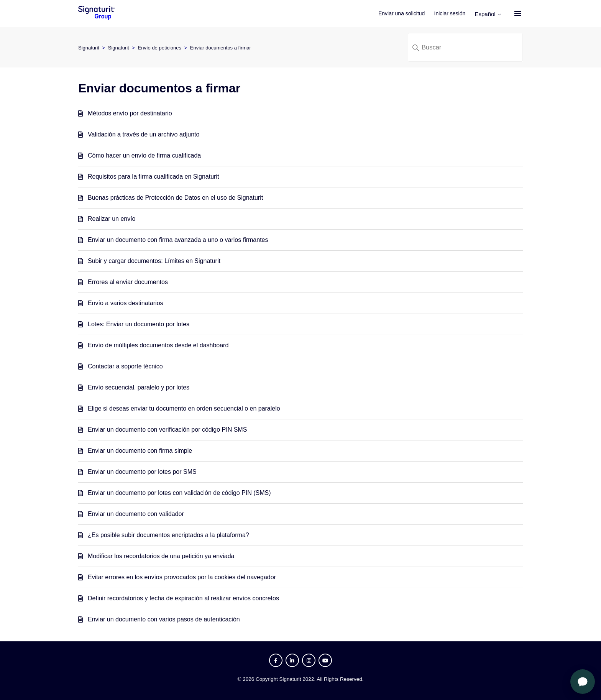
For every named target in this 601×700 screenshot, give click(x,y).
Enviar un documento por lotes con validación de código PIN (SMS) (179, 493)
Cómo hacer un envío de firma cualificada (144, 155)
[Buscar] (465, 47)
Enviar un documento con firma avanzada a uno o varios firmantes (178, 240)
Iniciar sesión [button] (450, 13)
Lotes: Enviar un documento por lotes (139, 324)
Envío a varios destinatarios (126, 303)
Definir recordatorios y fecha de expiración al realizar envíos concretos (183, 598)
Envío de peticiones (160, 48)
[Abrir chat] (583, 682)
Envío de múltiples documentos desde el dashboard (158, 345)
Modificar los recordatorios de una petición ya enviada (161, 556)
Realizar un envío (112, 219)
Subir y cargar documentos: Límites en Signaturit (154, 261)
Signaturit (89, 48)
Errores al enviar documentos (128, 282)
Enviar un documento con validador (136, 514)
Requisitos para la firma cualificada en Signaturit (153, 177)
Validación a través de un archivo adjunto (144, 134)
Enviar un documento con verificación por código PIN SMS (167, 430)
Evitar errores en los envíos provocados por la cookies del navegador (182, 577)
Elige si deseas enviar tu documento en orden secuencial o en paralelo (184, 408)
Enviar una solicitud (401, 13)
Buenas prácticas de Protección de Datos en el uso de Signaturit (175, 198)
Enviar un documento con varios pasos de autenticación (164, 619)
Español (488, 14)
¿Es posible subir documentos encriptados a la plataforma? (168, 535)
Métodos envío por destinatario (130, 113)
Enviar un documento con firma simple (140, 451)
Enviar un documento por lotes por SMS (142, 472)
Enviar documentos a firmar (221, 48)
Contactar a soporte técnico (125, 366)
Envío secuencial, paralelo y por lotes (139, 387)
